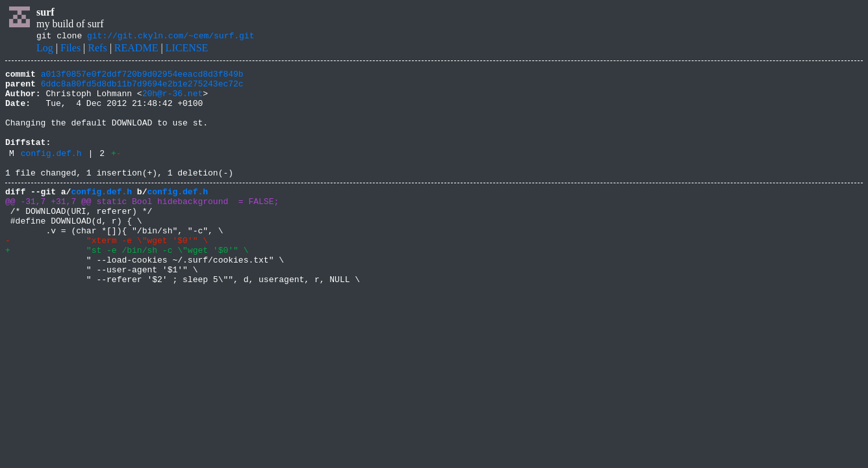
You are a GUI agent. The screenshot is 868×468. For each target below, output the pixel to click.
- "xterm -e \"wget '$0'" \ (107, 273)
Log (45, 50)
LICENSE (187, 50)
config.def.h (51, 172)
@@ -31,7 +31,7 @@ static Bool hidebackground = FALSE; (142, 226)
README (136, 50)
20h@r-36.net (173, 101)
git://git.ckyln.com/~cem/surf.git (171, 37)
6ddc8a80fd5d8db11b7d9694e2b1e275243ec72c (142, 89)
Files (70, 50)
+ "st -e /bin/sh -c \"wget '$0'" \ (127, 285)
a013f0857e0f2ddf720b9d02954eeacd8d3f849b (142, 77)
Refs (97, 50)
